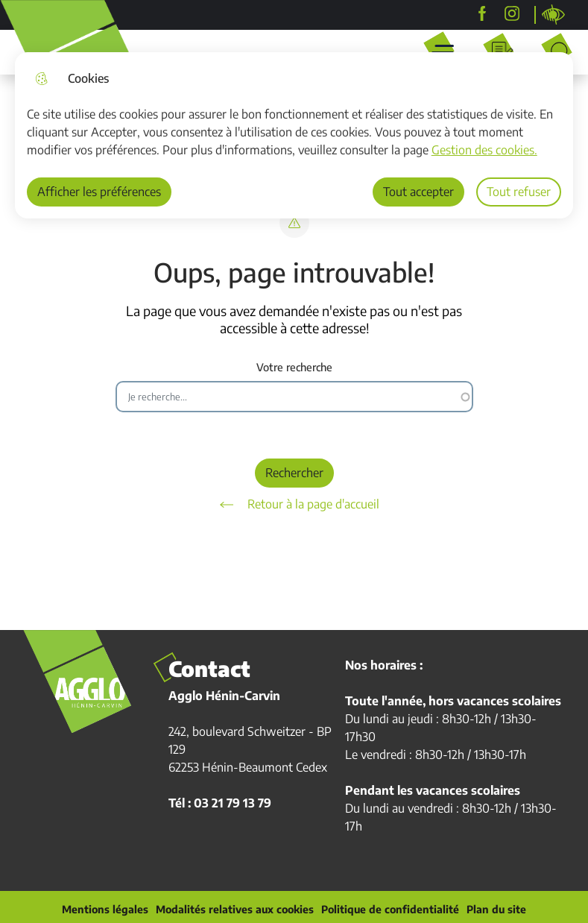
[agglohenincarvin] (512, 13)
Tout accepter (418, 192)
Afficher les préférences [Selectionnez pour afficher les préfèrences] (99, 192)
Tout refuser (519, 192)
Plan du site (496, 910)
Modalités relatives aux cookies (235, 910)
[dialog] (294, 135)
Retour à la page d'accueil (294, 505)
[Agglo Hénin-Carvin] (482, 13)
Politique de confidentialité (390, 910)
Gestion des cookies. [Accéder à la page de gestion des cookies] (484, 150)
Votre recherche (294, 367)
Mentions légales (105, 910)
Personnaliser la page (554, 15)
